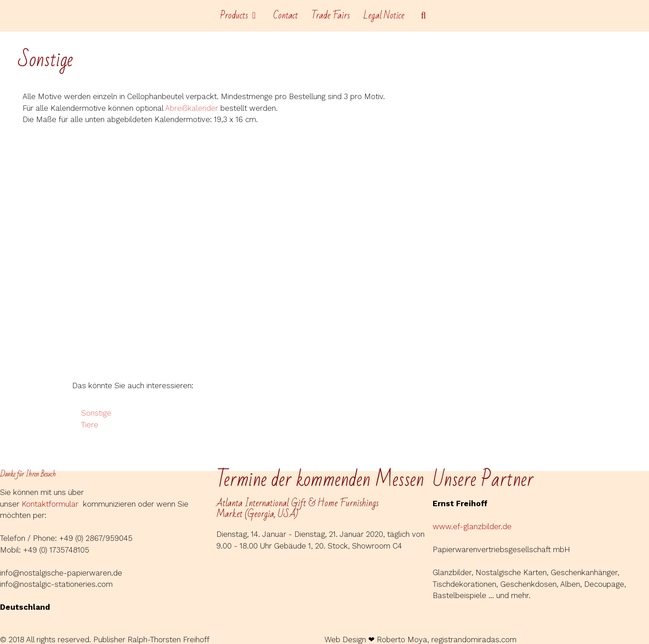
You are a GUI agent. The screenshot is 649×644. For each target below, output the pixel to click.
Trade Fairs (331, 16)
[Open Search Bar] (424, 16)
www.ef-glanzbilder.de (472, 526)
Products (243, 16)
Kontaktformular (52, 504)
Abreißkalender (192, 108)
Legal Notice (384, 16)
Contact (286, 16)
